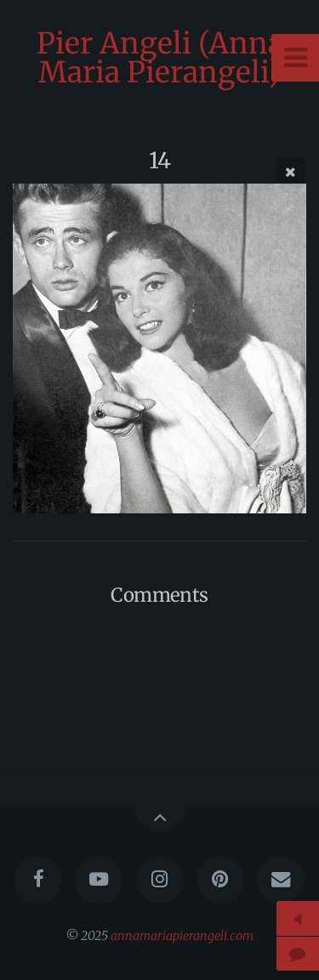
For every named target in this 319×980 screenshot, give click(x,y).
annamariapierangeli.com (182, 936)
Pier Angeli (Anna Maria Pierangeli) (160, 58)
